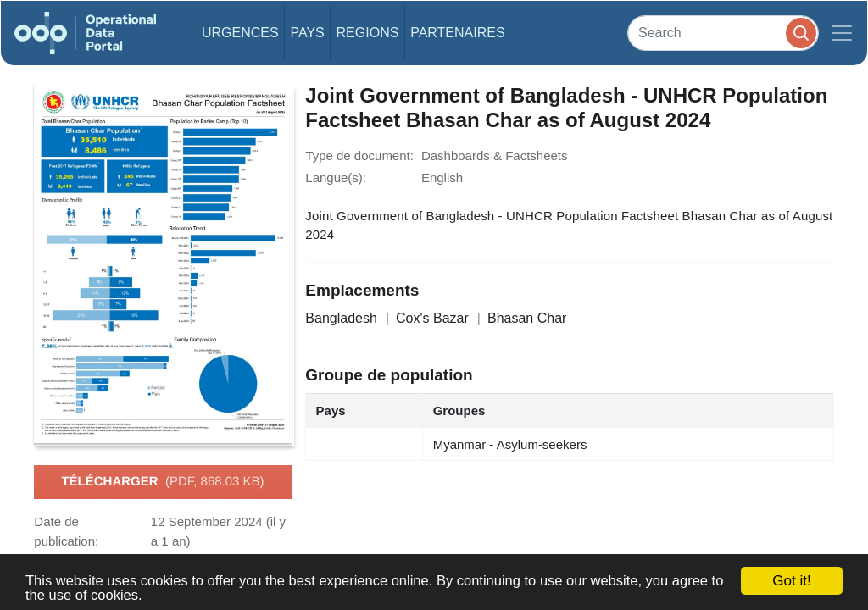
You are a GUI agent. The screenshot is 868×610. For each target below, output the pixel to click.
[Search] (723, 33)
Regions (368, 33)
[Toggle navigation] (842, 33)
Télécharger (162, 482)
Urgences (240, 33)
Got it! (791, 581)
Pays (307, 33)
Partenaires (457, 33)
